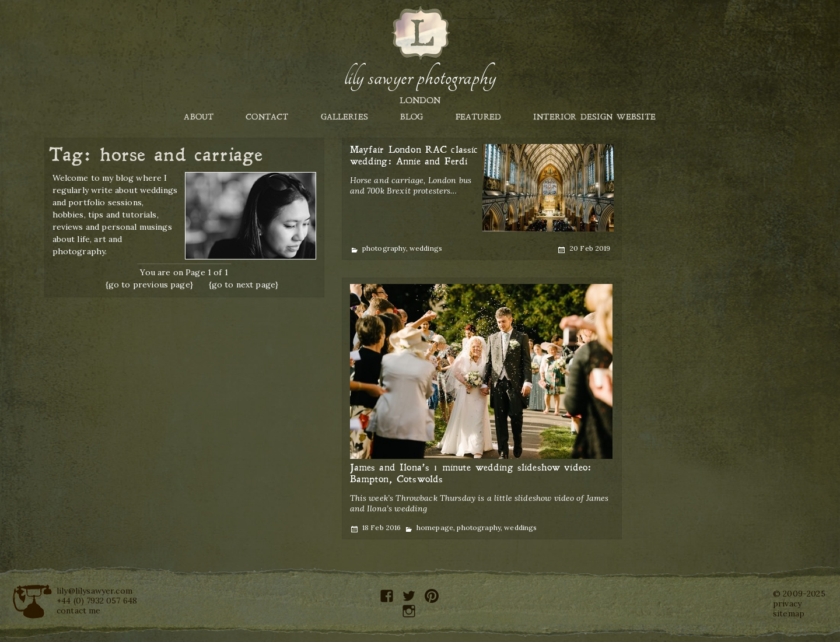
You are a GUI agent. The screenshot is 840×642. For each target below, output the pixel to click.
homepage (435, 527)
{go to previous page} (149, 285)
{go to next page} (244, 285)
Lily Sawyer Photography (420, 78)
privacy (787, 604)
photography (384, 248)
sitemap (789, 613)
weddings (426, 248)
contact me (79, 611)
